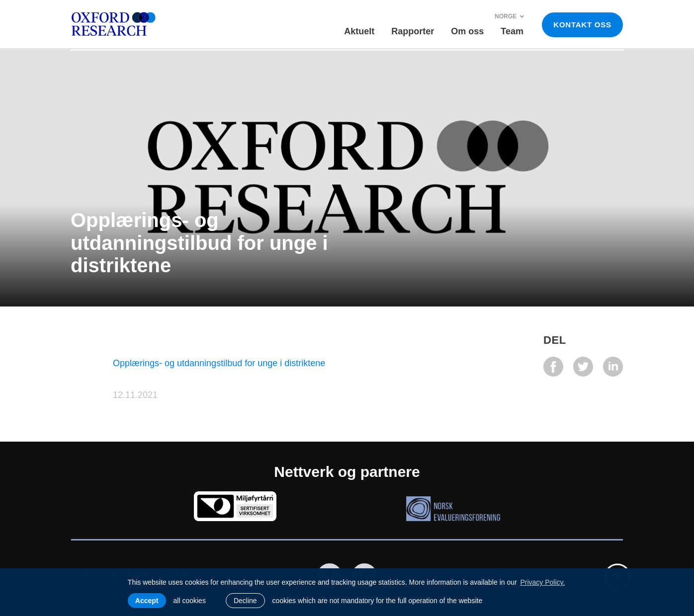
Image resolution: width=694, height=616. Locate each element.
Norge (510, 16)
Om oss (467, 31)
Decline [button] (245, 601)
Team (512, 31)
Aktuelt (359, 31)
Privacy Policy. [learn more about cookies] (542, 582)
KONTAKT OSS (582, 25)
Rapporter (413, 31)
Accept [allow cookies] (147, 601)
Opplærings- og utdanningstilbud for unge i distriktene (219, 363)
